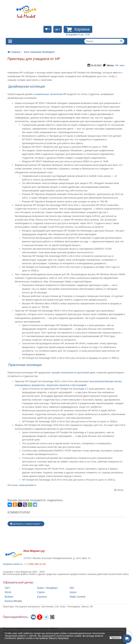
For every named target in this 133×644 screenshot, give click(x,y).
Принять (116, 638)
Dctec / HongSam (47, 588)
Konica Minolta (13, 601)
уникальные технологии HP (51, 94)
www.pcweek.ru (28, 485)
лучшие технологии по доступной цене (73, 373)
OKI (72, 588)
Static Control (77, 597)
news (122, 65)
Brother (9, 597)
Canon (41, 592)
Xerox (73, 592)
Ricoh (8, 592)
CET (7, 588)
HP (117, 65)
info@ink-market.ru (13, 564)
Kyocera (42, 597)
